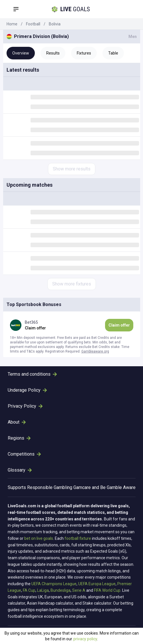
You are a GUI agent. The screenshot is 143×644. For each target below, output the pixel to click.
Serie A (79, 590)
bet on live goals (39, 538)
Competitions (24, 454)
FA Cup (29, 590)
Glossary (20, 470)
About (17, 422)
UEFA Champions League (54, 584)
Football (33, 24)
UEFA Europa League (97, 584)
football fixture (78, 538)
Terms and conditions (32, 374)
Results (53, 53)
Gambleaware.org (95, 351)
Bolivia (55, 24)
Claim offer (119, 325)
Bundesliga (61, 590)
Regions (19, 438)
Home (12, 24)
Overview (21, 53)
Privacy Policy (25, 406)
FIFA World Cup (107, 590)
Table (113, 53)
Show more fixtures (72, 284)
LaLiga (43, 590)
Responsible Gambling (50, 487)
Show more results (72, 169)
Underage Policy (27, 390)
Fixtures (84, 53)
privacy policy (85, 639)
